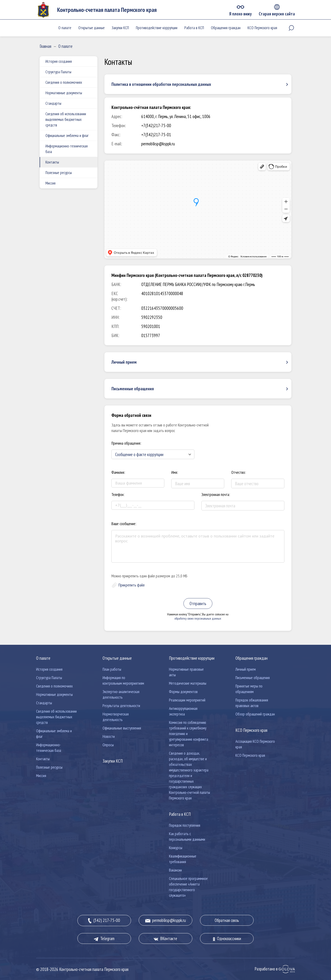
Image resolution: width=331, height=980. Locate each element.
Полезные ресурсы (59, 173)
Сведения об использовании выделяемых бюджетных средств (66, 119)
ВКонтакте (165, 938)
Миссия (50, 183)
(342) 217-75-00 (104, 921)
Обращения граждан (226, 28)
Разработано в (275, 969)
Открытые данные (91, 28)
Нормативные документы (64, 93)
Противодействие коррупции (157, 28)
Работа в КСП (194, 28)
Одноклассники (227, 938)
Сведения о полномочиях (64, 82)
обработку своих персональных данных (198, 618)
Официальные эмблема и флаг (67, 136)
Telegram (104, 938)
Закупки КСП (120, 28)
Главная (45, 46)
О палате (65, 28)
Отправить (198, 603)
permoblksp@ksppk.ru (165, 920)
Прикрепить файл (131, 585)
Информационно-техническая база (67, 149)
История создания (59, 61)
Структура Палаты (58, 72)
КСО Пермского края (262, 28)
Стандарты (53, 103)
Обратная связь (227, 920)
